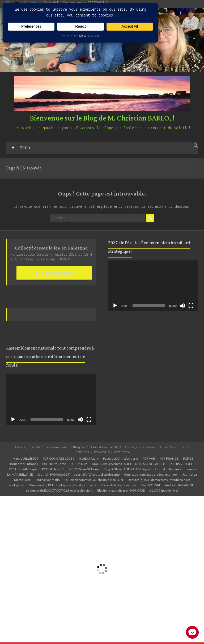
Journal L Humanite (168, 469)
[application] (51, 400)
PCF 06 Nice (79, 464)
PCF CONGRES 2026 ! (58, 458)
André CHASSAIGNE (179, 485)
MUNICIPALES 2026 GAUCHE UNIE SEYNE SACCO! (129, 464)
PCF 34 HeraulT (53, 469)
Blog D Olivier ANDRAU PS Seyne (127, 469)
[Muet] (80, 419)
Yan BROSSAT (151, 485)
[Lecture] (13, 419)
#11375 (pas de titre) (164, 490)
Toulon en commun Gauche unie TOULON (94, 480)
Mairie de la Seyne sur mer (118, 485)
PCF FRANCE (169, 458)
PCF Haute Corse (54, 464)
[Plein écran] (89, 419)
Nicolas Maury (88, 458)
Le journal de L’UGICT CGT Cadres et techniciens (59, 490)
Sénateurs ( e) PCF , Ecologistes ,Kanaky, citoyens (62, 485)
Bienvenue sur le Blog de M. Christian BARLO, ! (102, 118)
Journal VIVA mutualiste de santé (97, 474)
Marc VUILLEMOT (25, 458)
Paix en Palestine (54, 273)
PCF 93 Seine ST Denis (84, 469)
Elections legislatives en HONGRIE (121, 490)
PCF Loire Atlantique (23, 469)
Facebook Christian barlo (121, 458)
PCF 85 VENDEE (181, 464)
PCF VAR (149, 458)
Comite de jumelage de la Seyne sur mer (151, 474)
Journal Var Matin (47, 480)
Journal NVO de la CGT (54, 474)
